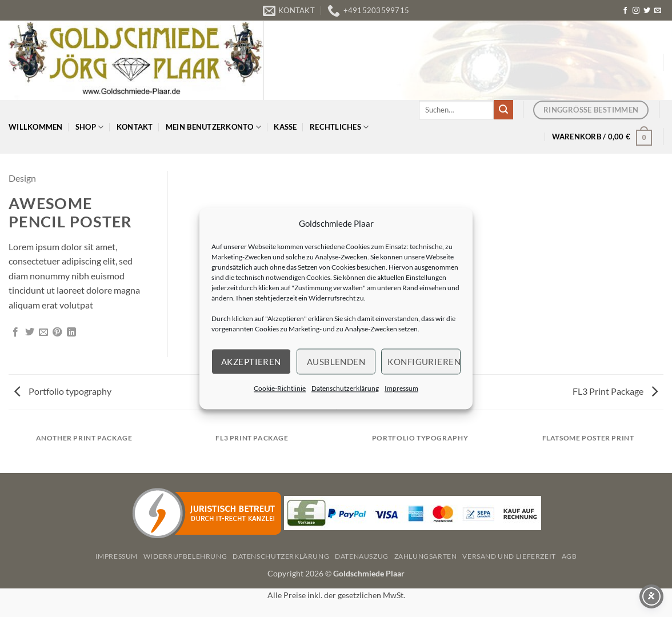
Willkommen (36, 127)
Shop (89, 127)
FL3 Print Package (615, 391)
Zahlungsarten (426, 556)
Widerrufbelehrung (185, 556)
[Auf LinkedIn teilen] (71, 332)
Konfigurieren (424, 362)
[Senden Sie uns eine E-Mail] (658, 11)
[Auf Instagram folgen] (636, 11)
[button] (602, 137)
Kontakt (135, 127)
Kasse (285, 127)
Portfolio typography (63, 391)
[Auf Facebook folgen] (625, 11)
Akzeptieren (251, 362)
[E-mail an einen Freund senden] (43, 332)
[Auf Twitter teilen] (30, 332)
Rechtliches (339, 127)
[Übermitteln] (503, 110)
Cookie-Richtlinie (280, 388)
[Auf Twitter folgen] (647, 11)
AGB (569, 556)
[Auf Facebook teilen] (15, 332)
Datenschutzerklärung (345, 388)
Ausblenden (336, 362)
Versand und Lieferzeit (509, 556)
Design (22, 178)
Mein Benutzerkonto (213, 127)
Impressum (401, 388)
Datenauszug (362, 556)
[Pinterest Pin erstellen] (57, 332)
